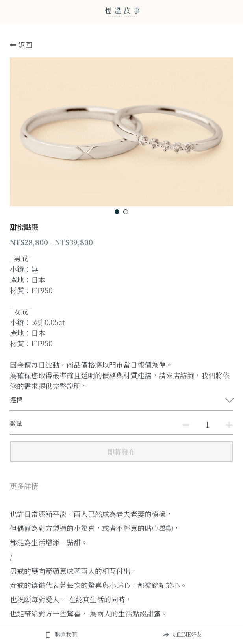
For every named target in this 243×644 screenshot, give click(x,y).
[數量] (208, 424)
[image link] (122, 11)
